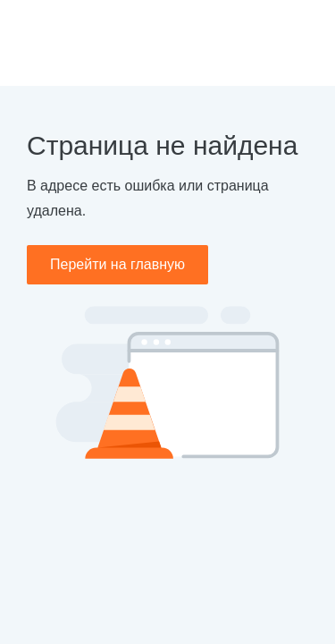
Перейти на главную (117, 264)
